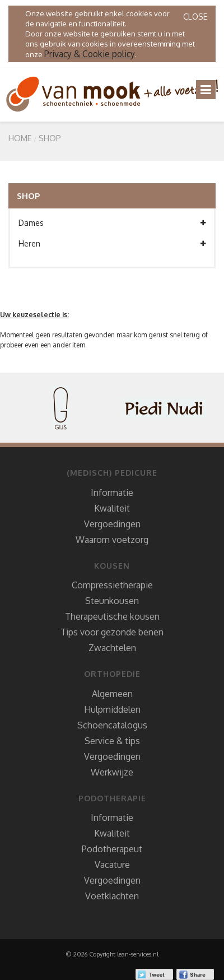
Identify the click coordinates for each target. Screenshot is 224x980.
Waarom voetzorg (112, 540)
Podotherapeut (112, 849)
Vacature (112, 865)
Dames (112, 223)
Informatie (112, 493)
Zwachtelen (112, 648)
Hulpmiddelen (112, 709)
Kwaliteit (112, 508)
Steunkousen (112, 601)
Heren (112, 244)
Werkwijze (112, 772)
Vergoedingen (112, 524)
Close (195, 17)
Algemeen (112, 694)
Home (20, 138)
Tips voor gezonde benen (112, 632)
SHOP (50, 138)
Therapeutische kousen (112, 616)
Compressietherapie (112, 585)
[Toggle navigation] (206, 90)
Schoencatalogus (112, 725)
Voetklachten (112, 896)
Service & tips (112, 741)
